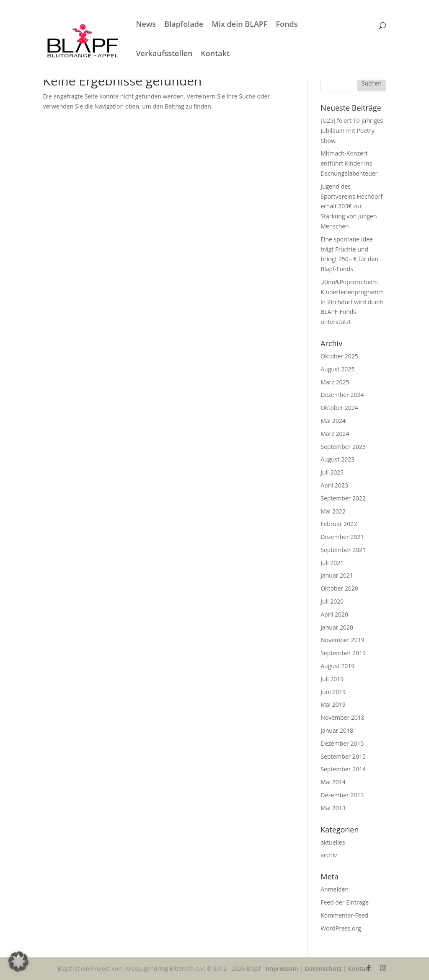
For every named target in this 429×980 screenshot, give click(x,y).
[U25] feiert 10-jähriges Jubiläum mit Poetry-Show (352, 131)
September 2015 (343, 756)
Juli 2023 (332, 472)
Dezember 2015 (342, 743)
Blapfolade (195, 25)
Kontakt (226, 54)
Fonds (297, 25)
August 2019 (337, 666)
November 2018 (342, 717)
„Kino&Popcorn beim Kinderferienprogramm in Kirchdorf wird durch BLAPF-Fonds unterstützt (352, 302)
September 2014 (343, 769)
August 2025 (337, 369)
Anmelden (335, 889)
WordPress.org (341, 928)
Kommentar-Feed (344, 915)
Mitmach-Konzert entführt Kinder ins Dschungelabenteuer (350, 163)
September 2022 (343, 498)
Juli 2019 (332, 679)
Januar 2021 (337, 575)
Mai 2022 (333, 511)
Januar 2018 (337, 730)
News (157, 25)
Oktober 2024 (339, 408)
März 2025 (335, 382)
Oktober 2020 (339, 588)
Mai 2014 (333, 782)
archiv (329, 855)
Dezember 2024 (342, 395)
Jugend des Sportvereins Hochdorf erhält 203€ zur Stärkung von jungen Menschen (351, 206)
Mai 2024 (333, 421)
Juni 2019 (333, 692)
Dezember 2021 (342, 537)
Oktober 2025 (339, 356)
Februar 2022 (339, 524)
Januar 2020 (337, 627)
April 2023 (334, 485)
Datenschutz (323, 968)
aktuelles (333, 842)
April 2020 (334, 614)
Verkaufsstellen (175, 54)
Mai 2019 (333, 704)
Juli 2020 (332, 601)
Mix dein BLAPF (250, 25)
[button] (18, 962)
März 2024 (335, 434)
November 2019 (342, 640)
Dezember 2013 (342, 795)
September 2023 (343, 447)
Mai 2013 (333, 808)
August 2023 (337, 459)
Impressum (282, 968)
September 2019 (343, 653)
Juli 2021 (332, 563)
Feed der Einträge (345, 902)
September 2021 (343, 550)
